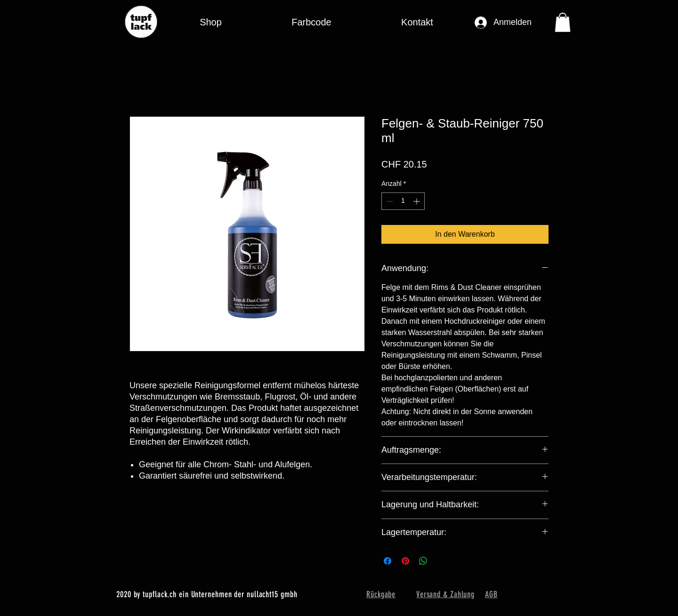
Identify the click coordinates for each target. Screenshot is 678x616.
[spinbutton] (403, 201)
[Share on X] (441, 561)
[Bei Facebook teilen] (387, 561)
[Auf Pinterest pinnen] (405, 561)
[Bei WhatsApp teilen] (423, 561)
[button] (311, 22)
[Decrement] (389, 201)
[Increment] (417, 201)
